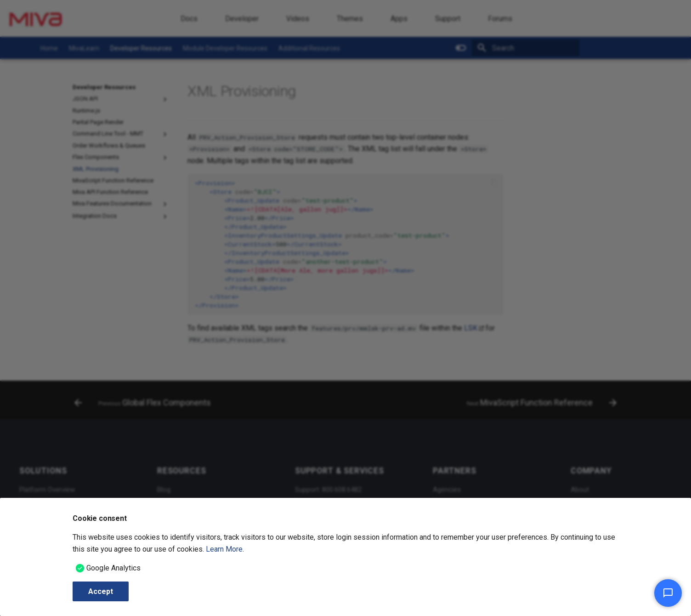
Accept (101, 591)
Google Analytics (113, 568)
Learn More (224, 549)
